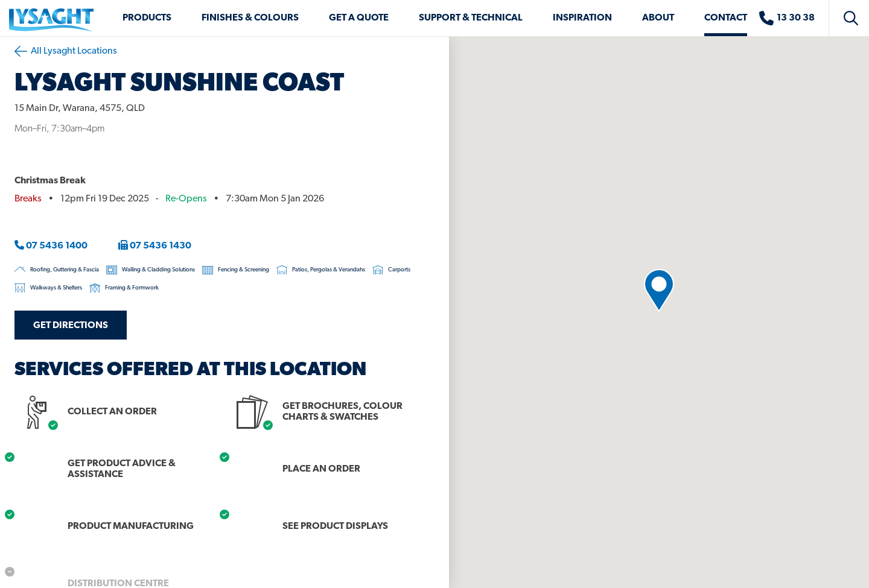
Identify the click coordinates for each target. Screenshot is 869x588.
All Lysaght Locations (66, 51)
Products (147, 18)
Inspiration (582, 18)
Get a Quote (359, 18)
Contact (726, 18)
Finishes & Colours (250, 18)
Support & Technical (471, 18)
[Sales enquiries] (793, 18)
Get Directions (71, 326)
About (658, 18)
